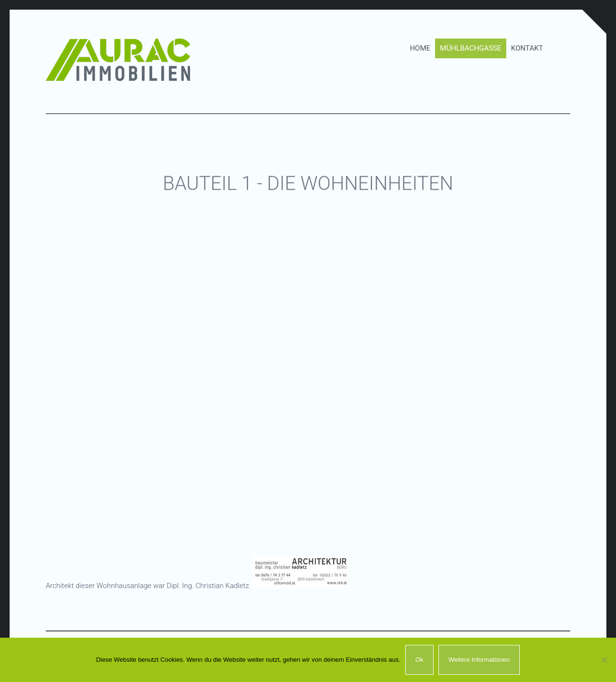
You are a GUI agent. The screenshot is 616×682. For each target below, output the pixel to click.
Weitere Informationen (479, 660)
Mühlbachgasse (470, 45)
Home (420, 45)
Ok (419, 660)
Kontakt (527, 45)
